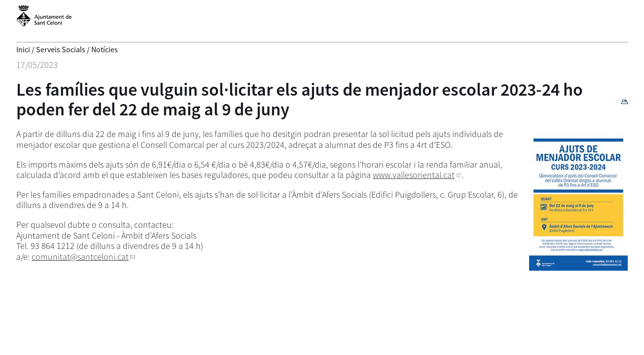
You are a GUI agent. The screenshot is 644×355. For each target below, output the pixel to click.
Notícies (105, 49)
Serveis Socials (61, 49)
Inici (23, 49)
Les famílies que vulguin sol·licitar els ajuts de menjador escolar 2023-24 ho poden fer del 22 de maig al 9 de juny (300, 99)
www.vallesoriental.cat (414, 175)
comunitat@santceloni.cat (80, 257)
